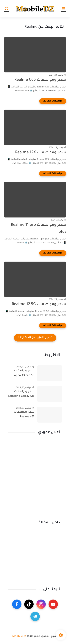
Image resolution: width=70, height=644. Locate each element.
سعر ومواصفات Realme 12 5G (39, 304)
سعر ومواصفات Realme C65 (40, 80)
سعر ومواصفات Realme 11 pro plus (39, 229)
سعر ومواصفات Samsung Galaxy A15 (21, 394)
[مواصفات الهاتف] (53, 101)
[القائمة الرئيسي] (63, 9)
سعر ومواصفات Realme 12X (41, 153)
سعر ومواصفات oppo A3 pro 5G (24, 373)
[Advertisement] (35, 478)
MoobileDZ (19, 636)
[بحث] (7, 9)
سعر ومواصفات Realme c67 (24, 415)
